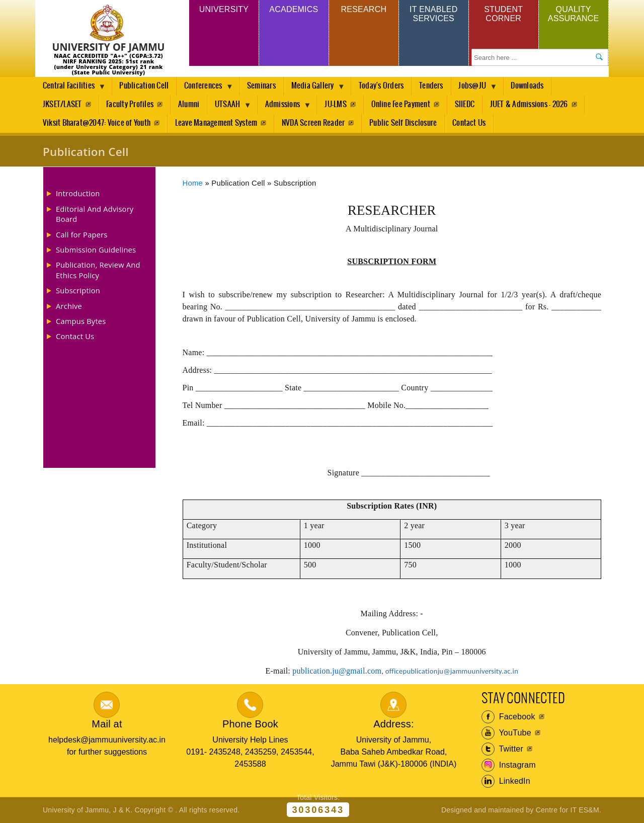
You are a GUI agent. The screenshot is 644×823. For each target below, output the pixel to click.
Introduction (78, 193)
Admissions (287, 107)
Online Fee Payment (404, 104)
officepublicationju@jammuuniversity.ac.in (452, 671)
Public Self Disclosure (405, 123)
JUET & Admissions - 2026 (533, 104)
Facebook (508, 717)
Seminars (263, 86)
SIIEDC (468, 104)
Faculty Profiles (130, 104)
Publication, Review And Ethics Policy (98, 270)
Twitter (502, 749)
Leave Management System (217, 123)
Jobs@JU (478, 89)
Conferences (206, 89)
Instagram (509, 765)
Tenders (434, 86)
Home (193, 183)
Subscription (78, 290)
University (224, 9)
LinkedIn (506, 781)
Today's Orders (384, 86)
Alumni (190, 104)
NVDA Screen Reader (314, 123)
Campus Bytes (81, 321)
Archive (69, 306)
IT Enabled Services (433, 14)
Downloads (532, 86)
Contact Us (471, 123)
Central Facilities (70, 89)
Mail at (107, 724)
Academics (294, 9)
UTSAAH (231, 107)
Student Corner (503, 14)
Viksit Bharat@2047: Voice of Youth (97, 123)
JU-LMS (338, 104)
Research (364, 9)
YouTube (506, 733)
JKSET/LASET (62, 104)
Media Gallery (316, 89)
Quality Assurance (574, 14)
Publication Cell (144, 86)
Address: (394, 724)
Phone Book (250, 724)
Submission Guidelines (96, 250)
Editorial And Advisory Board (95, 214)
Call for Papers (82, 234)
